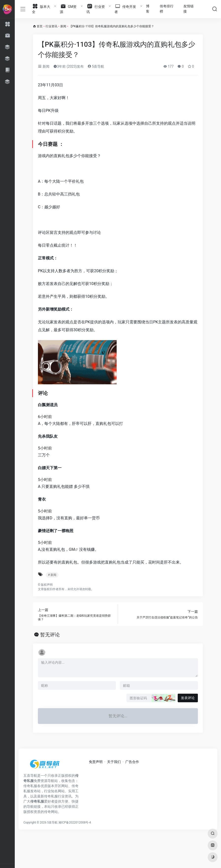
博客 (148, 9)
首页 (40, 26)
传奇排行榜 (167, 9)
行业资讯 (51, 26)
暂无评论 (50, 635)
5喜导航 (96, 66)
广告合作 (132, 762)
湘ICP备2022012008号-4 (75, 823)
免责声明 (96, 762)
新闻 (63, 26)
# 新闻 (52, 575)
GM (72, 549)
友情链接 (189, 9)
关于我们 (114, 762)
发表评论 (188, 698)
